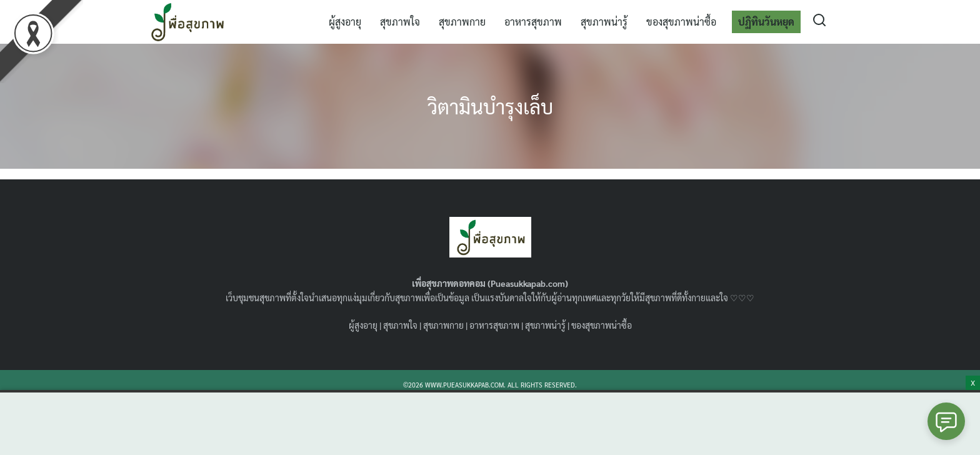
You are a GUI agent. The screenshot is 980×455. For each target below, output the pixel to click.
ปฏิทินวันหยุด (766, 22)
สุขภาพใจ (400, 22)
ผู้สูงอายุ (345, 22)
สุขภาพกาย (462, 22)
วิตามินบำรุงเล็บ (490, 106)
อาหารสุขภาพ (533, 22)
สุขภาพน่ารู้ (604, 22)
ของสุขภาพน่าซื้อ (681, 22)
